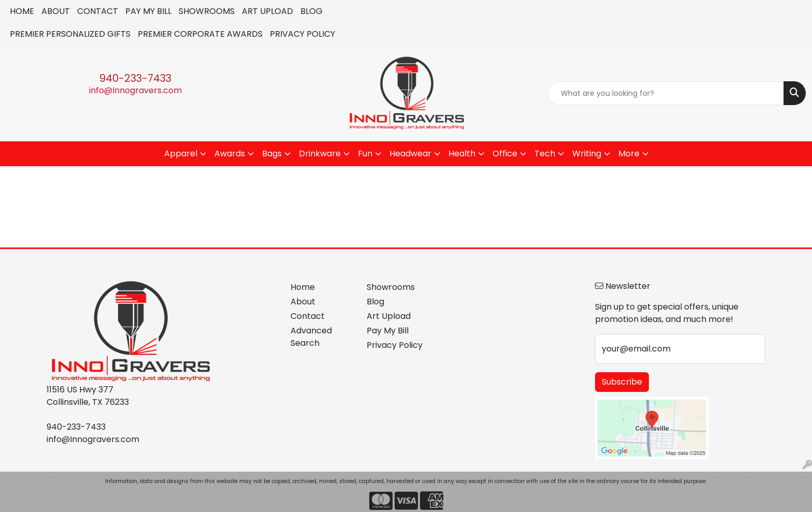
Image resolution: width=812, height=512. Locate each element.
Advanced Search (311, 337)
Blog (375, 302)
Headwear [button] (410, 153)
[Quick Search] (666, 93)
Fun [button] (365, 153)
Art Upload (389, 316)
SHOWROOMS (207, 11)
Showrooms (391, 287)
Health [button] (462, 153)
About (303, 302)
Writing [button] (587, 153)
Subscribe (622, 382)
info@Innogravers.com (135, 90)
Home (303, 287)
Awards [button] (230, 153)
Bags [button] (272, 153)
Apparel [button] (181, 153)
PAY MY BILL (148, 11)
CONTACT (98, 11)
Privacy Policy (395, 345)
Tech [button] (545, 153)
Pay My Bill (388, 331)
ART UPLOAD (267, 11)
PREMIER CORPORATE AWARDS (200, 34)
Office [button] (505, 153)
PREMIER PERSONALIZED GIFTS (70, 34)
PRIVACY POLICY (302, 34)
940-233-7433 (135, 78)
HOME (22, 11)
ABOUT (56, 11)
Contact (308, 316)
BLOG (311, 11)
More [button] (629, 153)
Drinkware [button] (320, 153)
